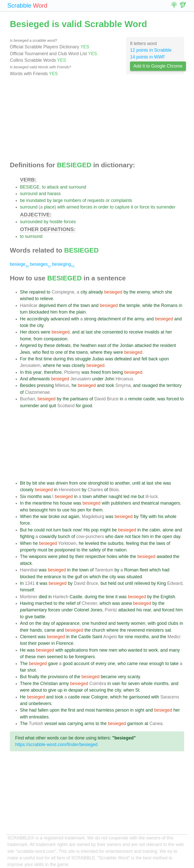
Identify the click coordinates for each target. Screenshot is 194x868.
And (24, 379)
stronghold (98, 483)
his (56, 503)
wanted (135, 650)
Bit (23, 483)
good (87, 406)
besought (38, 510)
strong (90, 319)
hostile (56, 222)
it (132, 207)
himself (27, 590)
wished (27, 299)
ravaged (150, 385)
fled (45, 352)
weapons (38, 556)
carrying (75, 724)
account (82, 664)
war (44, 516)
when (129, 690)
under (98, 379)
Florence (65, 643)
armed (73, 207)
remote (135, 399)
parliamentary (33, 610)
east (102, 345)
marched (44, 603)
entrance (53, 577)
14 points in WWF (148, 57)
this (70, 359)
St (138, 690)
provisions (58, 677)
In (22, 372)
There (26, 684)
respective (95, 556)
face (136, 536)
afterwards (39, 379)
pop (95, 530)
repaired (37, 292)
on (86, 577)
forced (173, 399)
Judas (98, 359)
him (54, 312)
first (39, 359)
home (26, 339)
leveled (92, 543)
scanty (134, 677)
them (62, 305)
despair (76, 690)
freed (96, 372)
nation (120, 550)
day (177, 536)
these (49, 345)
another (122, 483)
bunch (64, 536)
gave (53, 664)
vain (116, 684)
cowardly (48, 536)
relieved (142, 583)
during (59, 359)
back (153, 359)
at (83, 332)
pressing (45, 385)
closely (78, 365)
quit (52, 406)
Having (27, 603)
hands (36, 630)
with (61, 207)
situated (134, 577)
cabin (155, 530)
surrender (166, 207)
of (84, 200)
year (37, 372)
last (89, 332)
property (28, 550)
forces (86, 207)
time (48, 359)
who (37, 352)
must (42, 550)
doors (34, 332)
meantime (42, 503)
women (138, 623)
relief (71, 603)
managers (170, 503)
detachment (109, 319)
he (59, 365)
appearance (68, 623)
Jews (25, 352)
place (49, 207)
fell (144, 359)
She (24, 292)
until (136, 483)
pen (81, 510)
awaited (164, 556)
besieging (63, 264)
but (141, 497)
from (63, 312)
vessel (51, 724)
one (59, 352)
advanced (60, 319)
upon (164, 359)
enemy (143, 292)
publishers (121, 503)
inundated (36, 200)
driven (62, 483)
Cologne (100, 697)
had (166, 570)
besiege (19, 264)
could (39, 530)
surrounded (31, 222)
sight (140, 710)
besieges (40, 264)
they (108, 352)
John (109, 379)
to (44, 187)
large (58, 200)
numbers (72, 200)
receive (136, 332)
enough (157, 664)
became (109, 677)
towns (82, 352)
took (24, 325)
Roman (131, 570)
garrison (135, 724)
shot (31, 670)
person (122, 710)
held (112, 583)
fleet (144, 570)
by (49, 200)
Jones (96, 610)
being (118, 372)
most (90, 710)
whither (100, 497)
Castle (76, 597)
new (103, 650)
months (35, 497)
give (29, 617)
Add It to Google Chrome (158, 66)
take (174, 664)
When (26, 516)
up (60, 690)
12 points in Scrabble (151, 50)
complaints (122, 200)
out (64, 516)
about (36, 690)
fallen (43, 710)
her (169, 332)
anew (127, 603)
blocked (28, 577)
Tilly (144, 516)
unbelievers (40, 704)
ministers (155, 630)
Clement (28, 637)
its (153, 207)
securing (98, 690)
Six (23, 497)
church (99, 630)
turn (24, 312)
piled (64, 556)
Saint (97, 637)
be (22, 200)
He (23, 319)
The (24, 556)
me (134, 497)
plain (81, 312)
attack (53, 187)
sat (168, 630)
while (147, 305)
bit (35, 483)
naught (115, 497)
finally (33, 677)
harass (54, 194)
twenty (123, 623)
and (64, 187)
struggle (83, 359)
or (108, 200)
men (113, 650)
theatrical (150, 503)
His (87, 530)
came (50, 630)
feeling (133, 543)
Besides (28, 385)
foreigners (85, 657)
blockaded (39, 312)
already (96, 292)
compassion (56, 339)
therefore (53, 372)
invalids (152, 332)
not (49, 530)
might (105, 530)
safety (95, 550)
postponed (65, 550)
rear (147, 610)
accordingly (38, 319)
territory (174, 385)
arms (89, 724)
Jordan (127, 345)
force (144, 207)
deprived (47, 305)
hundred (99, 623)
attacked (143, 345)
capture (122, 207)
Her (23, 332)
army (139, 319)
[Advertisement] (97, 119)
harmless (105, 710)
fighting (27, 536)
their (80, 556)
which (158, 292)
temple (133, 305)
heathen (89, 345)
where (96, 352)
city (84, 292)
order (103, 207)
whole (171, 516)
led (126, 497)
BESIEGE (30, 187)
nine (129, 637)
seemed (55, 657)
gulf (78, 577)
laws (161, 543)
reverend (136, 630)
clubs (173, 623)
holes (112, 556)
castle (149, 399)
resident (168, 345)
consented (113, 332)
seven (134, 684)
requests (96, 200)
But (23, 530)
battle (40, 617)
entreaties (39, 717)
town (85, 305)
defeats (63, 345)
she (168, 292)
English (168, 597)
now (77, 530)
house (66, 503)
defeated (123, 359)
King (162, 583)
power (44, 643)
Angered (28, 345)
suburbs (116, 543)
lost (23, 643)
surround (77, 187)
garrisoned (139, 697)
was (109, 359)
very (122, 677)
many (174, 650)
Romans (169, 305)
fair (23, 670)
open (167, 536)
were (45, 332)
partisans (79, 399)
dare (119, 536)
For (23, 359)
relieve (46, 299)
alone (168, 530)
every (101, 664)
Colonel (82, 610)
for (78, 406)
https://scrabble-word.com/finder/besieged (56, 745)
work (153, 650)
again (74, 516)
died (43, 597)
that (144, 543)
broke (54, 516)
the (132, 292)
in (95, 207)
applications (76, 650)
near (144, 664)
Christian (49, 684)
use (66, 510)
